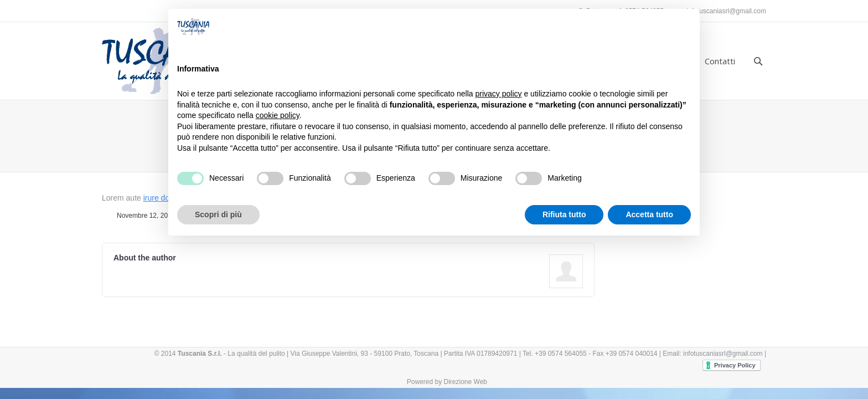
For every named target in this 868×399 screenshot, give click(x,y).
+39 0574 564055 (561, 354)
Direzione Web (466, 382)
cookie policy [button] (278, 115)
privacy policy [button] (499, 94)
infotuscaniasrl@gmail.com (726, 11)
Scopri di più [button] (218, 214)
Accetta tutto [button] (649, 214)
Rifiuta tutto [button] (564, 214)
